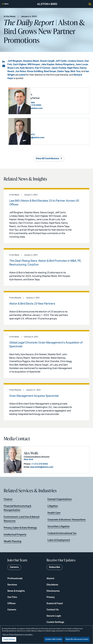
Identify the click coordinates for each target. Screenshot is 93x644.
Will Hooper (34, 64)
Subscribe (55, 567)
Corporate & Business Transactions (67, 520)
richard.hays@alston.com (52, 108)
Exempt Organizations (60, 499)
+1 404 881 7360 (49, 103)
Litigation (53, 506)
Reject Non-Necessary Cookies (77, 639)
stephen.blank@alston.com (53, 138)
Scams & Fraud (55, 603)
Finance (8, 499)
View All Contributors (47, 159)
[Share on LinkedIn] (4, 62)
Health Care (54, 513)
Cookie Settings (55, 622)
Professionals (15, 578)
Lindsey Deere (76, 61)
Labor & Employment (59, 540)
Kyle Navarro (27, 68)
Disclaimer (52, 585)
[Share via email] (4, 66)
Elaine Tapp (63, 71)
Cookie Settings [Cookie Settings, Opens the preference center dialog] (9, 639)
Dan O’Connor (43, 68)
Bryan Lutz (13, 68)
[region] (46, 635)
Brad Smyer (50, 71)
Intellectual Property (15, 534)
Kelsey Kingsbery (65, 64)
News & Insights (16, 591)
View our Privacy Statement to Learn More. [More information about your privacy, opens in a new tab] (18, 635)
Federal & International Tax (62, 533)
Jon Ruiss (21, 71)
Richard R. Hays (44, 94)
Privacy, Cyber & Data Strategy (20, 528)
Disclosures (53, 591)
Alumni (50, 578)
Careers (12, 610)
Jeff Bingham (15, 61)
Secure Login (54, 616)
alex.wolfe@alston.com (41, 467)
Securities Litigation (59, 526)
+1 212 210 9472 (49, 134)
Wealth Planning (13, 541)
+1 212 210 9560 (55, 105)
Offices (11, 603)
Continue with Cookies (54, 639)
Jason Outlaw (59, 68)
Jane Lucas (82, 64)
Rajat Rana (73, 68)
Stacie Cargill (47, 61)
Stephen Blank (31, 61)
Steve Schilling (35, 71)
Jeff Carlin (61, 61)
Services (12, 585)
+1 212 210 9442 (39, 464)
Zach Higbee (20, 64)
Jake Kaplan (48, 64)
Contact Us (53, 610)
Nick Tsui (75, 71)
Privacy (51, 597)
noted (22, 75)
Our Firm (12, 597)
